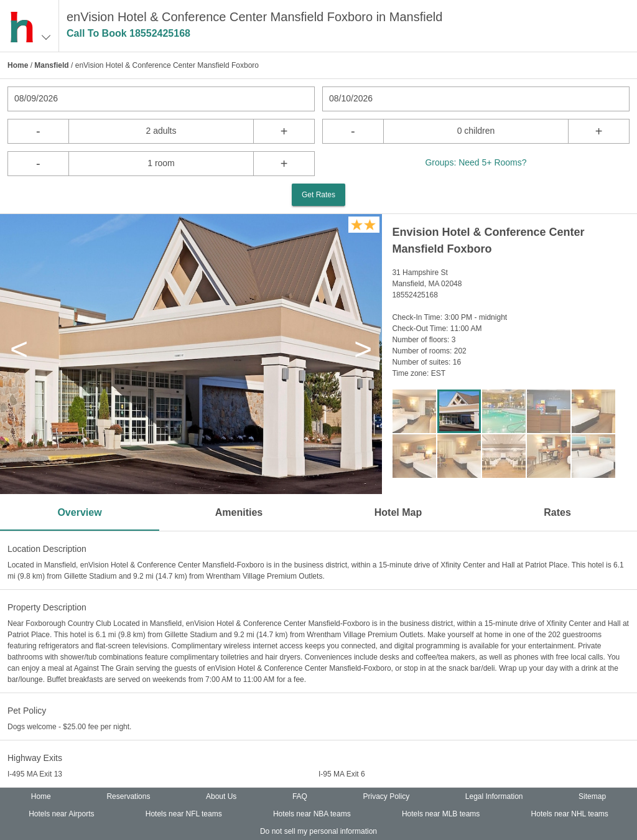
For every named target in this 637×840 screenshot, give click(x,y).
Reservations (128, 796)
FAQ (300, 796)
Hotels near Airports (61, 814)
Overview (79, 512)
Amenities (239, 512)
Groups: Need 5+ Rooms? (476, 162)
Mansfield (51, 65)
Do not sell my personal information (318, 831)
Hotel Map (398, 512)
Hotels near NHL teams (570, 814)
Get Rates (318, 195)
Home (18, 65)
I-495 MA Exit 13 (35, 774)
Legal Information (494, 796)
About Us (221, 796)
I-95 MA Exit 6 (342, 774)
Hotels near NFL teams (184, 814)
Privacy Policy (387, 796)
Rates (557, 512)
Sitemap (592, 796)
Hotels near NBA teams (312, 814)
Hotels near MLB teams (441, 814)
